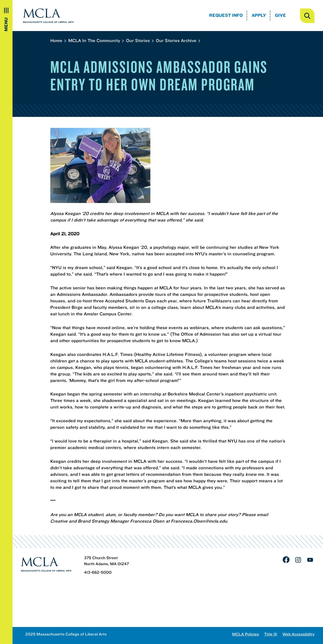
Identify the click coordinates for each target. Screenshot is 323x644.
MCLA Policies (246, 634)
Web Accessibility (298, 634)
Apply (259, 15)
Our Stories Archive (178, 40)
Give (280, 15)
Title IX (271, 634)
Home (58, 40)
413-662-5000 (98, 572)
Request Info (226, 15)
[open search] (307, 16)
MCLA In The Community (96, 40)
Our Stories (140, 40)
